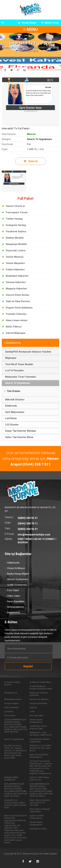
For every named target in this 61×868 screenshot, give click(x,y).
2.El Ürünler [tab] (11, 425)
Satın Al (31, 161)
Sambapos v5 (11, 693)
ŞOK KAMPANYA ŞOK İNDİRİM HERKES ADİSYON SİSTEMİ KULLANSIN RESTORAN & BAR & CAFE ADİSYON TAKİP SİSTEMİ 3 (16, 790)
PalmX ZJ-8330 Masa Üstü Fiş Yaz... (39, 779)
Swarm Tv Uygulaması (31, 47)
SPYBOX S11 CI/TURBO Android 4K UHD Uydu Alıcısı (40, 748)
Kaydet (28, 666)
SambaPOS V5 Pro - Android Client (39, 727)
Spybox (33, 707)
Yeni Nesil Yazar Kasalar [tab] (18, 364)
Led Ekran (9, 712)
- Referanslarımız (15, 607)
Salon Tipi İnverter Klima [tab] (18, 437)
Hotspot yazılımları (38, 703)
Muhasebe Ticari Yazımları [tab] (20, 377)
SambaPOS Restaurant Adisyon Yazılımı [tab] (27, 352)
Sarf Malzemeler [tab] (14, 412)
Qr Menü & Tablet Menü (40, 682)
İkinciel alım (10, 716)
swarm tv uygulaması (14, 739)
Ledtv (32, 712)
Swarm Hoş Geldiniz (39, 699)
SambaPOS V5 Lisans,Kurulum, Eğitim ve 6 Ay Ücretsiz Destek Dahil (15, 804)
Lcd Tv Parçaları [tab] (14, 370)
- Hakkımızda (12, 563)
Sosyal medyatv (12, 703)
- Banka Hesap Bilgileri (17, 574)
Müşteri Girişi (50, 23)
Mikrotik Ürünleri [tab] (14, 400)
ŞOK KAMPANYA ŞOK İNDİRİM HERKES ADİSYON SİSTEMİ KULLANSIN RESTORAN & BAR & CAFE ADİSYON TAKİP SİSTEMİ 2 (41, 790)
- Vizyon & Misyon (15, 568)
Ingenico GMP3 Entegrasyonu (37, 817)
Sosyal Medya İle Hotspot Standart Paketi (41, 687)
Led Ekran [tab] (10, 418)
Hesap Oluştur (27, 23)
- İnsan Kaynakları (15, 601)
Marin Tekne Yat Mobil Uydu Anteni (40, 810)
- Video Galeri (13, 596)
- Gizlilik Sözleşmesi (16, 585)
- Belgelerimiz (13, 612)
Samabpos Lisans (38, 829)
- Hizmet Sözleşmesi (17, 579)
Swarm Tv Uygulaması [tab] (17, 383)
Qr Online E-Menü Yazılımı (12, 683)
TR (2, 23)
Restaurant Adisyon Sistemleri (39, 694)
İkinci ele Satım (37, 716)
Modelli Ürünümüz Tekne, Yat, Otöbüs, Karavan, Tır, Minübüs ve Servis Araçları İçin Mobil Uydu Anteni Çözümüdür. (15, 752)
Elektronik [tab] (10, 406)
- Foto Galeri (12, 590)
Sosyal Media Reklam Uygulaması (40, 740)
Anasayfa (9, 47)
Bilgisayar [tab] (10, 358)
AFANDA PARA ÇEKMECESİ (11, 779)
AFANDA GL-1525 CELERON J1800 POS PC (41, 734)
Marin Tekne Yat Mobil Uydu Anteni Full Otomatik (40, 803)
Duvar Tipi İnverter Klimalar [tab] (20, 431)
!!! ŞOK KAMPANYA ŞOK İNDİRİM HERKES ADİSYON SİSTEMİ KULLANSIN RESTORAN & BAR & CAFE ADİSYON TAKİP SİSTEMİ (16, 726)
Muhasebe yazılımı (13, 699)
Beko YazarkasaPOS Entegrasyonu (39, 756)
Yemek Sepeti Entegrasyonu (36, 721)
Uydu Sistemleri (12, 707)
